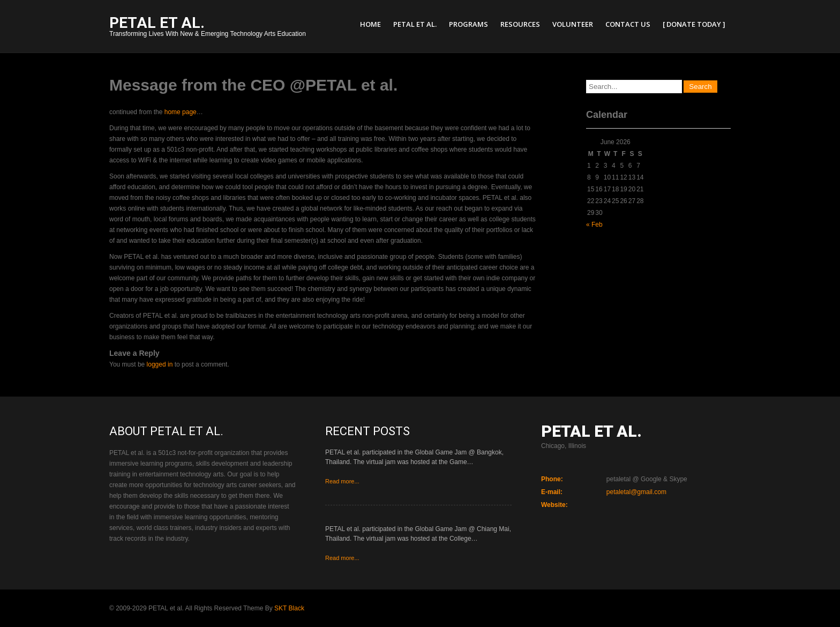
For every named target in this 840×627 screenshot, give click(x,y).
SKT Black (289, 608)
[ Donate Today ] (694, 24)
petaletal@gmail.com (636, 492)
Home (370, 24)
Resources (520, 24)
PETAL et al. (415, 24)
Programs (468, 24)
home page (181, 112)
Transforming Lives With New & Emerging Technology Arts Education (208, 28)
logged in (160, 364)
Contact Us (628, 24)
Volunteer (573, 24)
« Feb (594, 225)
